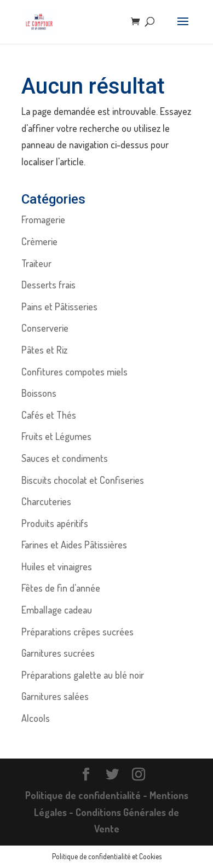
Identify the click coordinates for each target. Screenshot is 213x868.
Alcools (36, 718)
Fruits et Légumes (56, 436)
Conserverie (45, 328)
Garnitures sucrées (58, 653)
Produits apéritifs (55, 523)
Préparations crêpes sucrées (77, 632)
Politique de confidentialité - (87, 795)
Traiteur (36, 263)
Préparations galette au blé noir (83, 675)
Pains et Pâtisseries (59, 306)
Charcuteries (46, 501)
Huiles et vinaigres (57, 566)
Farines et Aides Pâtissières (74, 545)
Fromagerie (43, 219)
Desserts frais (48, 285)
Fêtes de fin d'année (61, 588)
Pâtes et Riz (44, 350)
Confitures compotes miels (74, 372)
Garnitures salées (55, 696)
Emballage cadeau (57, 610)
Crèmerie (39, 241)
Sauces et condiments (65, 458)
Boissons (39, 393)
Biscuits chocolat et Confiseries (83, 480)
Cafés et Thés (49, 415)
